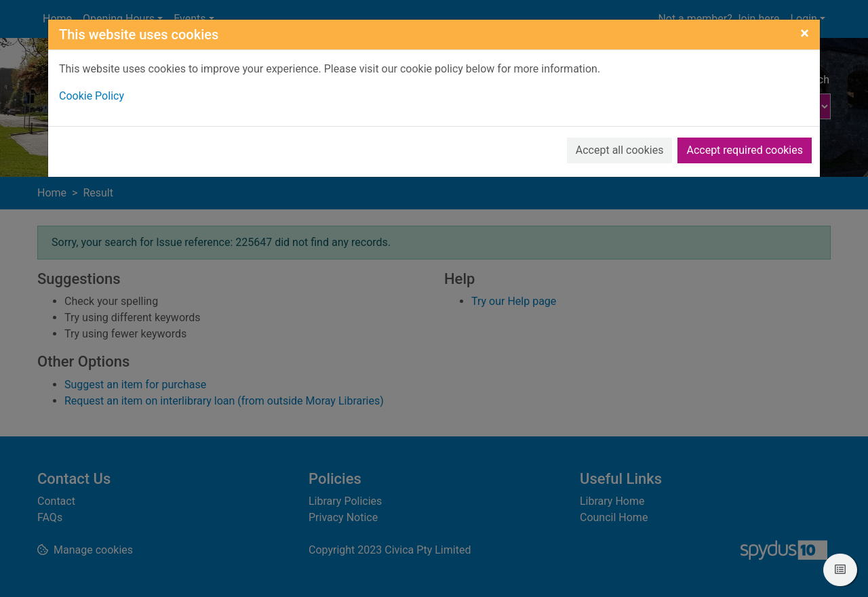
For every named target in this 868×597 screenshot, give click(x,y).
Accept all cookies (620, 150)
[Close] (805, 33)
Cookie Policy (92, 96)
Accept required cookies (745, 150)
